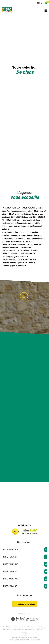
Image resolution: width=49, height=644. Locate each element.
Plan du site (7, 629)
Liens (38, 629)
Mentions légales (18, 629)
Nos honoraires (30, 629)
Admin (43, 629)
